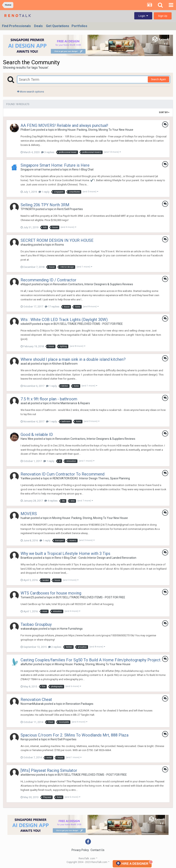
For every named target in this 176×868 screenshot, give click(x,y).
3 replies (48, 152)
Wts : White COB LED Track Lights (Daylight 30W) (64, 320)
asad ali (25, 364)
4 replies (51, 501)
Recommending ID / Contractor (48, 280)
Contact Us (97, 850)
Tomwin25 (27, 597)
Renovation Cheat (36, 700)
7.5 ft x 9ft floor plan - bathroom (49, 399)
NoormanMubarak (32, 704)
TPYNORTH (28, 209)
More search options (31, 92)
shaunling (27, 245)
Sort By (164, 112)
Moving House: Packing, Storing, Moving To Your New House (95, 130)
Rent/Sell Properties (70, 209)
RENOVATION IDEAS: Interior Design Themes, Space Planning (91, 478)
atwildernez (28, 775)
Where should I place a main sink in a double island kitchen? (73, 359)
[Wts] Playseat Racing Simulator (49, 770)
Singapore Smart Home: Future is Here (55, 165)
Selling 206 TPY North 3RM (45, 205)
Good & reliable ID (37, 435)
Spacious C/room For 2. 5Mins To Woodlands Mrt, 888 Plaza (74, 735)
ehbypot (26, 284)
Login (143, 16)
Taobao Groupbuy (36, 624)
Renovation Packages (80, 704)
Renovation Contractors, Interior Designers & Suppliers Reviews (93, 284)
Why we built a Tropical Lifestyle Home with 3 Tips (65, 553)
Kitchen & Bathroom (65, 364)
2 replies (55, 647)
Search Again (158, 79)
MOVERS (29, 514)
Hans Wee (27, 439)
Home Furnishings (71, 629)
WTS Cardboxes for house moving (51, 593)
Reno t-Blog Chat (83, 169)
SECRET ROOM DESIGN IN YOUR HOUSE (57, 240)
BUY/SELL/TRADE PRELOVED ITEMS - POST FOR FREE (88, 324)
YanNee (26, 478)
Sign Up (163, 16)
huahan (25, 518)
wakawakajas (29, 629)
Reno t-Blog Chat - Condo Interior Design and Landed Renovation (95, 558)
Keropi (25, 739)
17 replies (52, 307)
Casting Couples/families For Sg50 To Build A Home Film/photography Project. (91, 660)
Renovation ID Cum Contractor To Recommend (62, 474)
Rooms (59, 245)
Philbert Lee (28, 130)
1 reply (44, 192)
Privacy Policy (80, 850)
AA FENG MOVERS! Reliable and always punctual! (64, 125)
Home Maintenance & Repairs (71, 403)
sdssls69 (26, 324)
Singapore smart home (35, 169)
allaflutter (27, 664)
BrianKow (27, 558)
